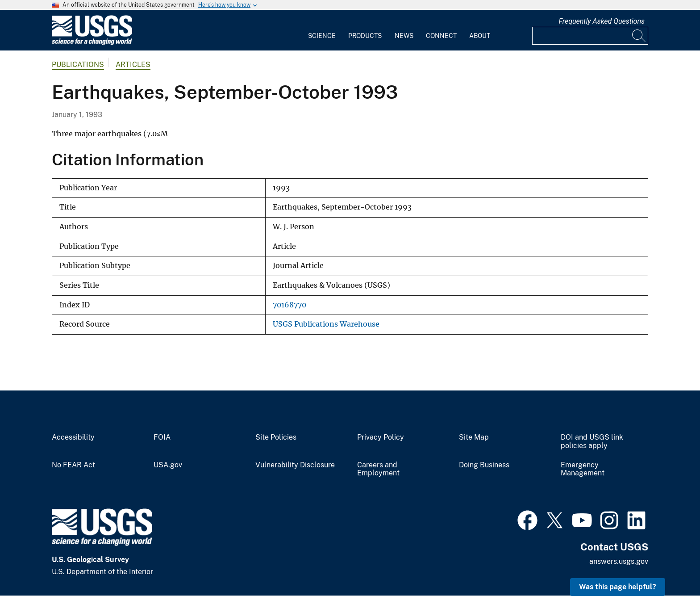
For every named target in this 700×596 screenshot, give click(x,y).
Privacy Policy (381, 437)
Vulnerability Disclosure (295, 465)
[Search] (639, 36)
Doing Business (484, 465)
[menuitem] (322, 30)
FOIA (162, 437)
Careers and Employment (378, 469)
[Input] (590, 36)
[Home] (92, 43)
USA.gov (168, 465)
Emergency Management (583, 469)
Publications (78, 65)
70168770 (290, 305)
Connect (441, 36)
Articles (133, 65)
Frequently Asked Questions (602, 21)
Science (322, 36)
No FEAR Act (73, 465)
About (480, 36)
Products (365, 36)
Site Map (474, 437)
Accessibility (73, 437)
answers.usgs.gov (619, 561)
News (404, 36)
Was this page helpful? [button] (618, 587)
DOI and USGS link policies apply (592, 442)
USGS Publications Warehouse (326, 324)
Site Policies (276, 437)
